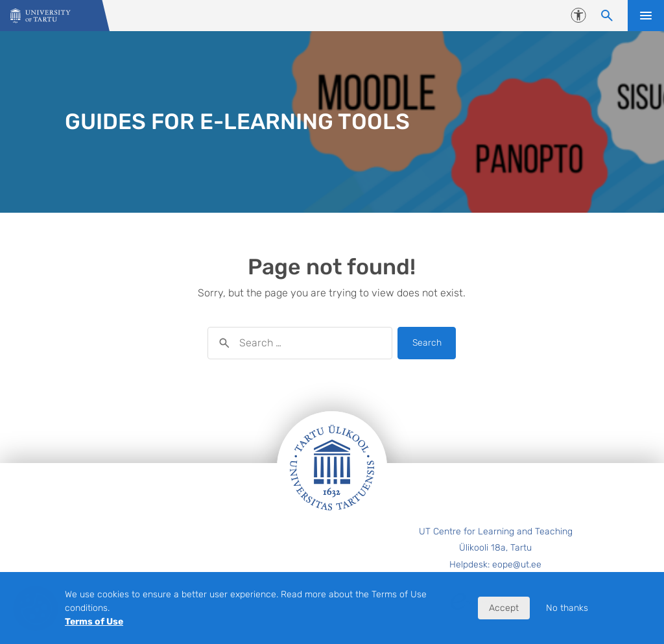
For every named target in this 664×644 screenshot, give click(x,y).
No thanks (567, 608)
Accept (504, 608)
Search (427, 343)
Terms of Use (94, 622)
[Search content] (607, 16)
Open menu (646, 16)
